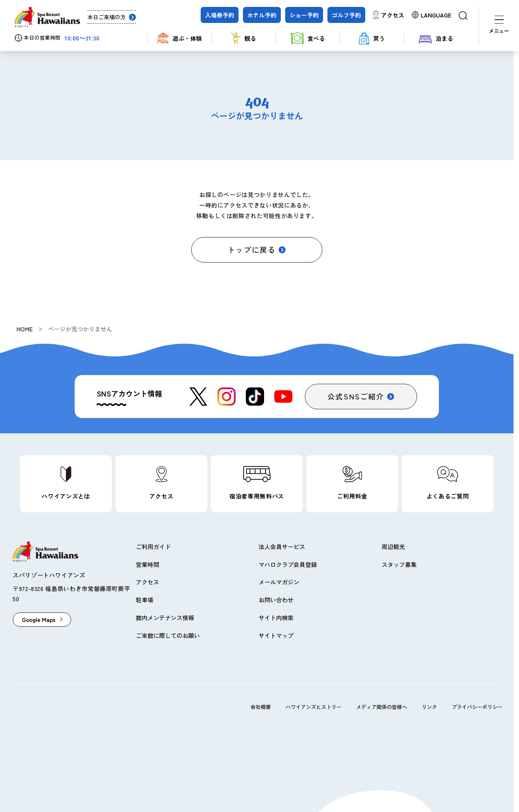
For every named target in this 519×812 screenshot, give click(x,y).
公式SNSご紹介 (356, 396)
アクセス (393, 15)
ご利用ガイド (153, 547)
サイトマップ (276, 635)
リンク (429, 707)
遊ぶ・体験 (179, 39)
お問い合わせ (276, 600)
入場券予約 (220, 15)
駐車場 (145, 600)
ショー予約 (304, 15)
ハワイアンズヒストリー (314, 707)
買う (372, 39)
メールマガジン (279, 582)
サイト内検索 (276, 618)
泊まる (436, 38)
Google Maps (39, 619)
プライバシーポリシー (477, 707)
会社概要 (261, 707)
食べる (308, 39)
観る (244, 39)
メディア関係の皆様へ (382, 707)
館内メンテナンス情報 (165, 618)
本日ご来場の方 (107, 17)
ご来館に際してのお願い (168, 635)
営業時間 (148, 564)
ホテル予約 (262, 15)
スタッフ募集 (399, 564)
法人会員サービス (282, 547)
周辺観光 (393, 547)
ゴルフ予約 (346, 15)
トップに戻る (252, 250)
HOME (25, 329)
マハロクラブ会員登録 (288, 564)
